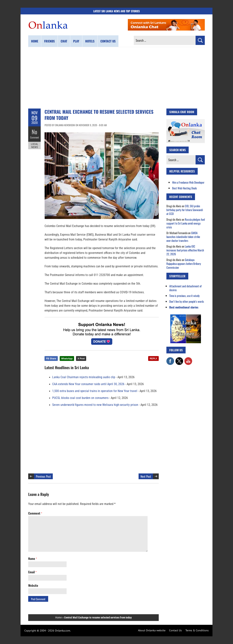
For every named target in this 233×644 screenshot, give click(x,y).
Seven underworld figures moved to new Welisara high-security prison (95, 405)
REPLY (153, 359)
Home (35, 41)
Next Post (146, 476)
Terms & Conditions (197, 630)
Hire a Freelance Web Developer (188, 182)
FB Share (51, 359)
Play (76, 41)
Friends (49, 41)
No (34, 132)
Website (33, 585)
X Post (81, 359)
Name (33, 559)
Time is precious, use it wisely (184, 296)
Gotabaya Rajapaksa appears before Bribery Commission (184, 264)
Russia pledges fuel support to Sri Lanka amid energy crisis (186, 223)
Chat (64, 41)
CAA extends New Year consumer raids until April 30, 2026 (88, 384)
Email (32, 572)
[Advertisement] (116, 78)
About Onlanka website (152, 630)
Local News (35, 146)
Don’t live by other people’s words (187, 301)
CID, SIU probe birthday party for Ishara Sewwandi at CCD (185, 210)
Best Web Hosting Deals (185, 188)
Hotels (90, 41)
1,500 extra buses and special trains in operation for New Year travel (95, 391)
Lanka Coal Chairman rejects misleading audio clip (84, 377)
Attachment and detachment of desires (185, 288)
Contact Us (175, 630)
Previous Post (43, 476)
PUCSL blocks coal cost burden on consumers (80, 398)
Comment (35, 137)
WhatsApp (67, 359)
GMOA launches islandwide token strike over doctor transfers (183, 237)
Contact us (108, 41)
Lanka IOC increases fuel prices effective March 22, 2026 (185, 250)
